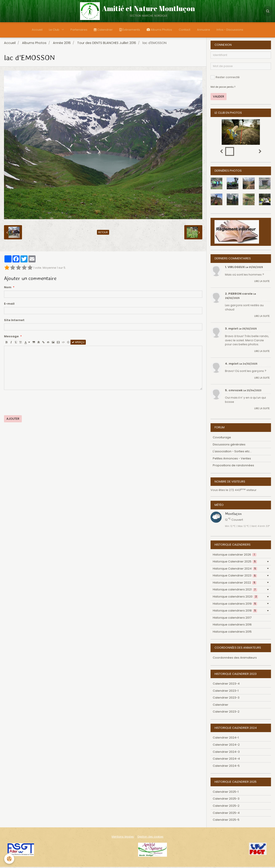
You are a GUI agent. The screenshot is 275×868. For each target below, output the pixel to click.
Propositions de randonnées (233, 466)
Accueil (37, 30)
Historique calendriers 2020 (235, 598)
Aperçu (78, 343)
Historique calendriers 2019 (235, 605)
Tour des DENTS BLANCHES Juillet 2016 (107, 44)
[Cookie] (9, 859)
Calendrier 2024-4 (226, 760)
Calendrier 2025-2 (226, 807)
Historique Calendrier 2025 (235, 563)
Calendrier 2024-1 (226, 739)
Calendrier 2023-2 (226, 713)
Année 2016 (62, 44)
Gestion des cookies (150, 838)
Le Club (54, 30)
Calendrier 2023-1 (226, 692)
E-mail (9, 305)
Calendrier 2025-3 (226, 800)
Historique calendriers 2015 (232, 633)
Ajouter (13, 420)
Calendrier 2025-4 (226, 814)
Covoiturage (222, 438)
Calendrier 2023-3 (226, 699)
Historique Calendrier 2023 (235, 577)
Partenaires (79, 30)
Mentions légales (123, 838)
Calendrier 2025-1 (226, 793)
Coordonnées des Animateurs (235, 659)
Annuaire (204, 30)
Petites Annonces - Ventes (232, 460)
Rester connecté (225, 78)
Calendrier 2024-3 (226, 753)
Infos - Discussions (230, 30)
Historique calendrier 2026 (235, 556)
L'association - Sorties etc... (232, 452)
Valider (219, 98)
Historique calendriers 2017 (232, 619)
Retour (103, 233)
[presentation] (38, 404)
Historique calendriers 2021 (235, 591)
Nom (8, 288)
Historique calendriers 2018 (235, 612)
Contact (185, 30)
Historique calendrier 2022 (235, 584)
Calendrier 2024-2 (226, 746)
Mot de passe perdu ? (223, 88)
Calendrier (103, 30)
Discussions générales (229, 446)
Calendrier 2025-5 (226, 821)
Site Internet (14, 321)
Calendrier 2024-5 (226, 767)
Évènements (130, 30)
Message (11, 338)
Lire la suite (262, 282)
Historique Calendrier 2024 (235, 570)
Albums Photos (159, 30)
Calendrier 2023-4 (226, 685)
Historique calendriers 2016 (232, 626)
